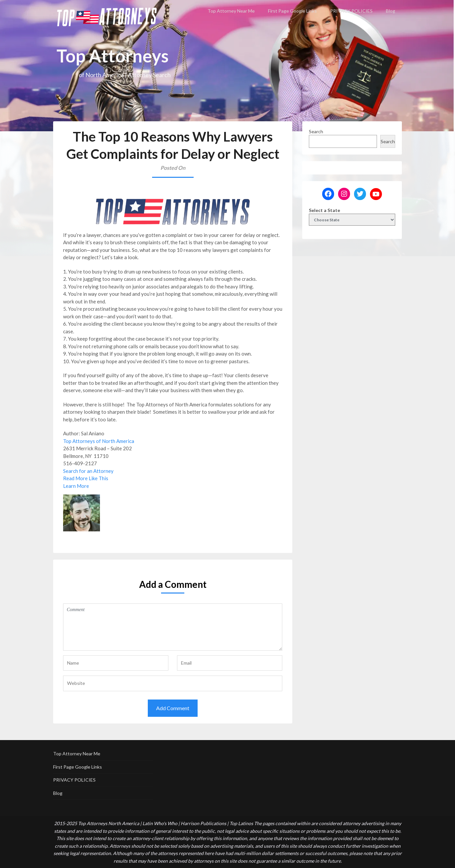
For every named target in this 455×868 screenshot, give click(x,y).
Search (316, 131)
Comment (173, 627)
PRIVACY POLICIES (351, 11)
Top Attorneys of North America (99, 441)
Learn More (76, 486)
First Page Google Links (292, 11)
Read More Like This (86, 478)
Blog (391, 11)
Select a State (324, 210)
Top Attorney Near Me (231, 11)
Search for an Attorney (88, 471)
